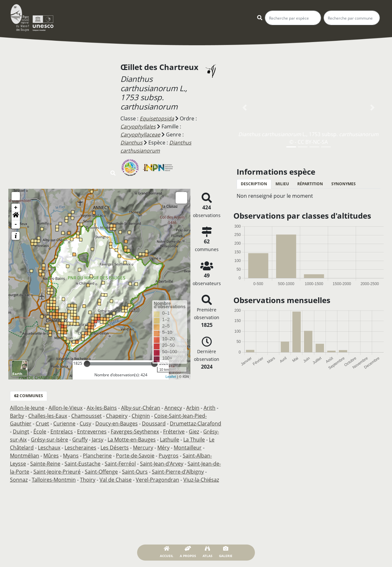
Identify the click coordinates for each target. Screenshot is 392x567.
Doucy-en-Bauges (117, 422)
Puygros (169, 452)
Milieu (282, 184)
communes (29, 394)
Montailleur (188, 445)
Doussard (154, 422)
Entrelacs (62, 429)
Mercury (143, 445)
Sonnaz (19, 475)
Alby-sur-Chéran (141, 406)
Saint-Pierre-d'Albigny (178, 468)
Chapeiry (117, 414)
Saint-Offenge (101, 468)
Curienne (64, 422)
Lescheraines (80, 445)
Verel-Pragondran (157, 475)
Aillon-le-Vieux (65, 406)
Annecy (173, 406)
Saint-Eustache (83, 460)
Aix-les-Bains (102, 406)
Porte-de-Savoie (135, 452)
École (40, 429)
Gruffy (80, 437)
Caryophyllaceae (140, 134)
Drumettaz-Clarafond (196, 422)
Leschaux (49, 445)
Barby (17, 414)
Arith (209, 406)
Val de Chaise (116, 475)
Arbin (193, 406)
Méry (163, 445)
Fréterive (174, 429)
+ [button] (16, 206)
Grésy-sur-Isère (49, 437)
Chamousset (87, 414)
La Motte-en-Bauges (132, 437)
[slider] (87, 362)
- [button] (16, 223)
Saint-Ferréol (120, 460)
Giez (194, 429)
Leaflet (171, 375)
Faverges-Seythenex (135, 429)
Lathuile (170, 437)
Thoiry (88, 475)
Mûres (51, 452)
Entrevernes (92, 429)
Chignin (141, 414)
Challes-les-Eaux (48, 414)
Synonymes (344, 184)
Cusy (85, 422)
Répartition (310, 184)
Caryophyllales (138, 126)
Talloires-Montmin (54, 475)
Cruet (42, 422)
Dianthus (131, 142)
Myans (71, 452)
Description (254, 184)
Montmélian (25, 452)
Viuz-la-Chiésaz (201, 475)
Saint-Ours (135, 468)
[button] (16, 214)
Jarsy (98, 437)
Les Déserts (115, 445)
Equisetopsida (157, 118)
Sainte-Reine (45, 460)
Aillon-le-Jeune (27, 406)
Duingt (21, 429)
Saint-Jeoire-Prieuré (57, 468)
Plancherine (97, 452)
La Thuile (194, 437)
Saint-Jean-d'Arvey (162, 460)
